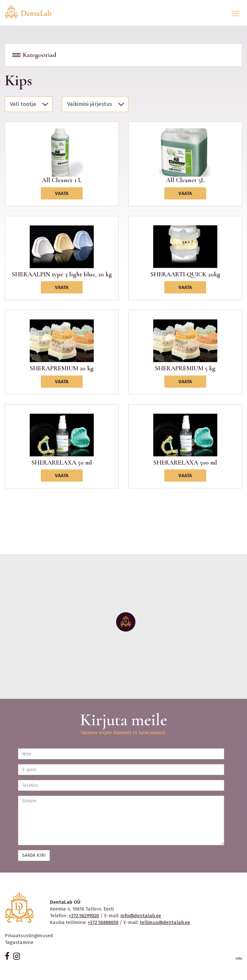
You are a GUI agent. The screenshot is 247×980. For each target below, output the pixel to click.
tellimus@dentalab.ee (165, 922)
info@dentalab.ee (141, 916)
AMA (239, 959)
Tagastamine (19, 942)
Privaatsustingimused (29, 936)
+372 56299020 (84, 916)
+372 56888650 (103, 922)
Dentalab (32, 12)
